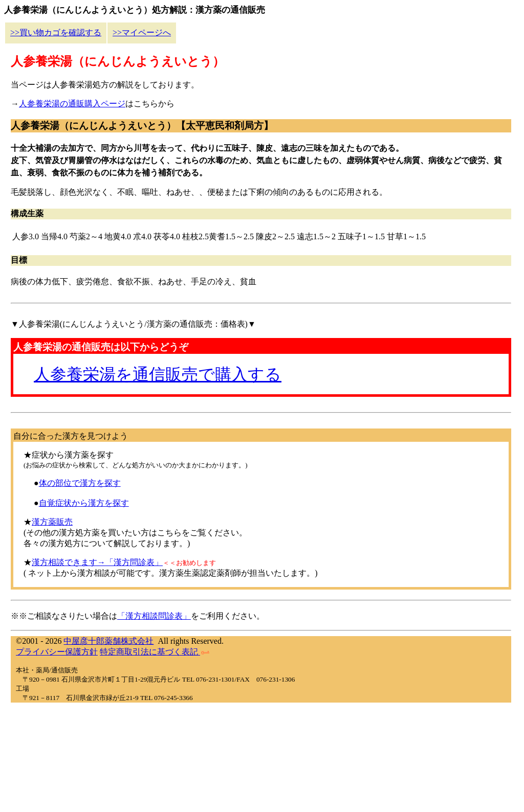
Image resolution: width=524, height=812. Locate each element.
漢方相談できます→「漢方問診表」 (97, 562)
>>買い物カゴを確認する (56, 32)
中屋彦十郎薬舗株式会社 (108, 641)
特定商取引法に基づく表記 (155, 652)
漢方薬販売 (52, 522)
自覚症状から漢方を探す (84, 503)
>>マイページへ (142, 32)
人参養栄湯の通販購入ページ (72, 104)
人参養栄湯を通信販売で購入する (158, 374)
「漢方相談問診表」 (154, 616)
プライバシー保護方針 (57, 652)
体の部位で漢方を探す (80, 483)
